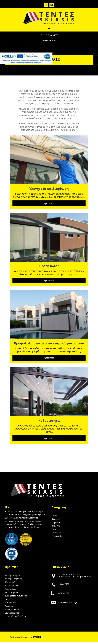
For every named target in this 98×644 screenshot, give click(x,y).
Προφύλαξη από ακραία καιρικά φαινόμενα (49, 343)
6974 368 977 (63, 593)
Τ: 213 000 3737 (49, 35)
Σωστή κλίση (49, 266)
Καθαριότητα (49, 421)
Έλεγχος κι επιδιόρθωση (49, 189)
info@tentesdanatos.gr (67, 602)
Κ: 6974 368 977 (49, 40)
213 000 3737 (63, 584)
